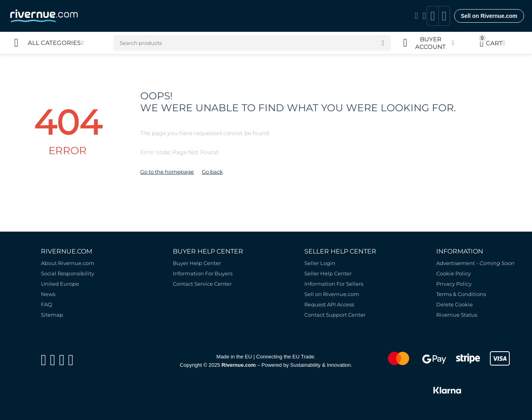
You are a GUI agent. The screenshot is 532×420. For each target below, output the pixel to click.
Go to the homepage (167, 172)
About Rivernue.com (68, 263)
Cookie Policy (454, 273)
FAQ (46, 304)
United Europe (60, 284)
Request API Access (329, 304)
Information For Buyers (203, 273)
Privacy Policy (454, 284)
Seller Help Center (328, 273)
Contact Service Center (202, 284)
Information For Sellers (334, 284)
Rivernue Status (457, 315)
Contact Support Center (335, 315)
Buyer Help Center (197, 263)
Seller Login (320, 263)
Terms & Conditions (461, 294)
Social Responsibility (68, 273)
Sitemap (52, 315)
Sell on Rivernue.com (489, 16)
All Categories (54, 43)
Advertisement (475, 263)
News (48, 294)
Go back (212, 172)
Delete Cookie (455, 304)
